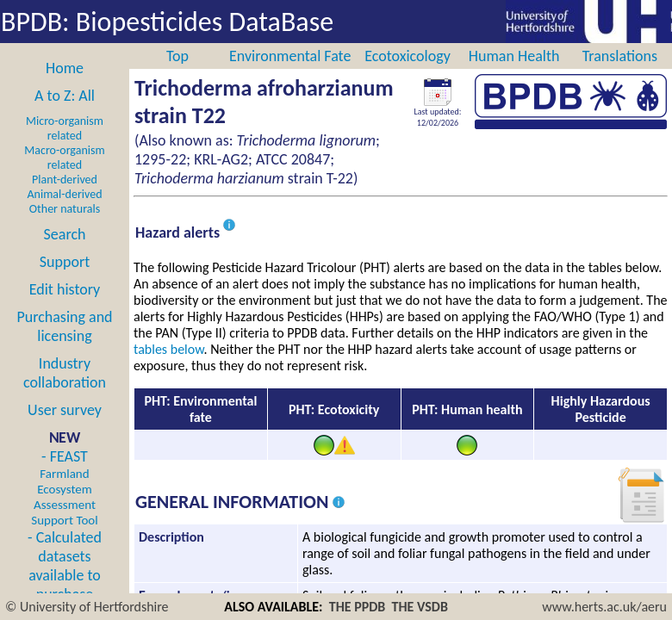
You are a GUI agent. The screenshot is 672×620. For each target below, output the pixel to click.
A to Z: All (65, 96)
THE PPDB (358, 607)
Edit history (65, 289)
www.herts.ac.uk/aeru (604, 607)
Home (65, 68)
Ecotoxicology (408, 56)
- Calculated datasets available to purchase (65, 566)
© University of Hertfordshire (87, 607)
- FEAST (64, 487)
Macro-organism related (64, 158)
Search (65, 234)
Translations (620, 56)
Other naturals (65, 209)
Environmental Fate (290, 56)
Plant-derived (65, 180)
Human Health (514, 56)
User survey (65, 410)
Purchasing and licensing (64, 326)
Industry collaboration (65, 373)
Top (177, 56)
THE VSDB (420, 607)
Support (65, 262)
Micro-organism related (65, 128)
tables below (169, 349)
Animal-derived (65, 194)
